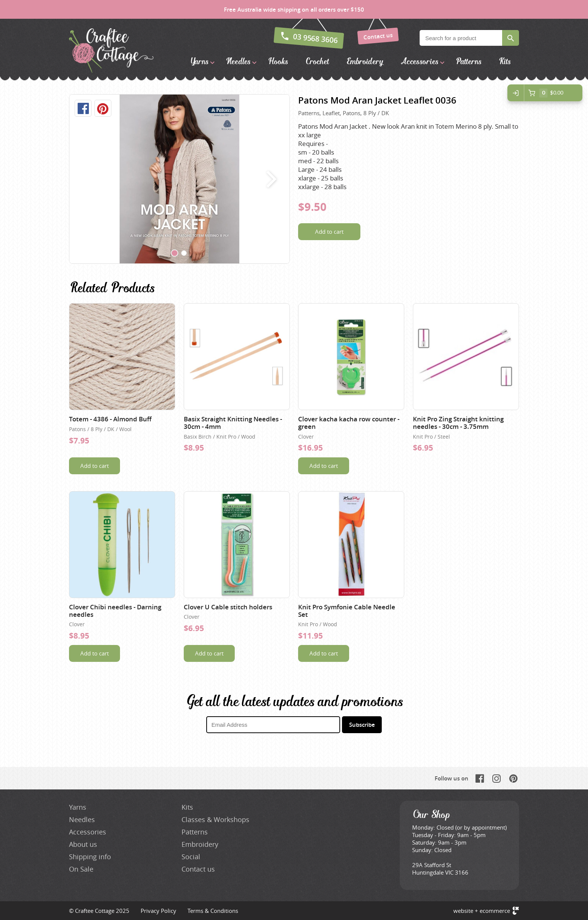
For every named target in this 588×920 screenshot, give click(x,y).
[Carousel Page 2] (184, 253)
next (270, 179)
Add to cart (329, 232)
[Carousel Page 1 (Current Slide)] (175, 253)
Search (511, 38)
